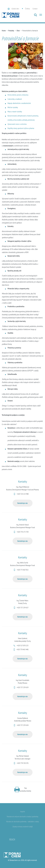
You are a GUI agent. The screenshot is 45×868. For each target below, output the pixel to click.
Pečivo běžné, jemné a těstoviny (18, 95)
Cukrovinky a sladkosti (15, 99)
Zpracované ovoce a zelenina (17, 124)
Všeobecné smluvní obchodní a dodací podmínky (22, 816)
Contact (35, 9)
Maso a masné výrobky (15, 112)
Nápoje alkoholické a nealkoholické (19, 103)
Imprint (22, 811)
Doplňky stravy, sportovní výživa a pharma (21, 128)
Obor (18, 31)
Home (4, 31)
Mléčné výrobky (13, 107)
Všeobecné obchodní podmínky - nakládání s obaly (22, 821)
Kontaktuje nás (23, 503)
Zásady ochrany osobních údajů (23, 826)
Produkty (11, 31)
